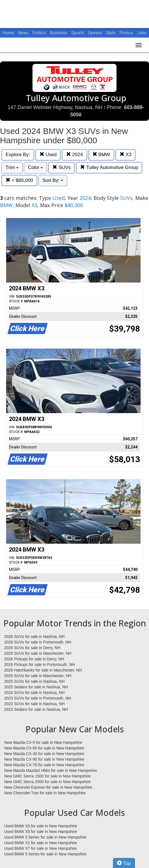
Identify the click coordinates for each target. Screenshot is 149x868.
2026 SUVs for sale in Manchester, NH (38, 653)
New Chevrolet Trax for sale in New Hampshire (45, 793)
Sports (78, 33)
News (23, 33)
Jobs (142, 33)
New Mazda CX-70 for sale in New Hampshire (44, 765)
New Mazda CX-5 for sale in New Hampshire (43, 742)
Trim (12, 167)
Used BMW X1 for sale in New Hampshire (41, 843)
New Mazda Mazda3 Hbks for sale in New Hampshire (51, 770)
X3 (126, 155)
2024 (74, 155)
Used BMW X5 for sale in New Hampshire (41, 832)
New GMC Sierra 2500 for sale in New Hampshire (47, 782)
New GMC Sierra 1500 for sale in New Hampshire (47, 776)
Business (59, 33)
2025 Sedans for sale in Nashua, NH (36, 687)
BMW (101, 155)
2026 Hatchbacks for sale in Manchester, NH (43, 670)
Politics (39, 33)
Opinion (96, 33)
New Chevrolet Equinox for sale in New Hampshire (48, 787)
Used (48, 155)
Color (35, 167)
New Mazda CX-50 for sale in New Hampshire (44, 748)
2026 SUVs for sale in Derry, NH (32, 648)
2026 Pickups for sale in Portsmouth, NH (39, 665)
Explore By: (18, 155)
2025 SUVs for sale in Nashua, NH (34, 681)
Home (8, 33)
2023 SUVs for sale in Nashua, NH (34, 704)
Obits (111, 33)
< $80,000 (19, 180)
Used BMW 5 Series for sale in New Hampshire (45, 854)
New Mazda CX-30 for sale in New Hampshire (44, 754)
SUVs (61, 167)
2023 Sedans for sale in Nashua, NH (36, 709)
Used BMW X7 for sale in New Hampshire (41, 848)
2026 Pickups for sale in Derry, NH (34, 659)
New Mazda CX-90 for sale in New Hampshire (44, 759)
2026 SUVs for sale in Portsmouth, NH (38, 642)
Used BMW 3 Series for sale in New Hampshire (45, 837)
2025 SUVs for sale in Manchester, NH (38, 676)
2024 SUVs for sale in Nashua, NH (34, 693)
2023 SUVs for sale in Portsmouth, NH (38, 698)
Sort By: (53, 180)
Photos (127, 33)
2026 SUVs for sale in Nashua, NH (34, 636)
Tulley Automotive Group (109, 167)
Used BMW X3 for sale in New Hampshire (41, 826)
